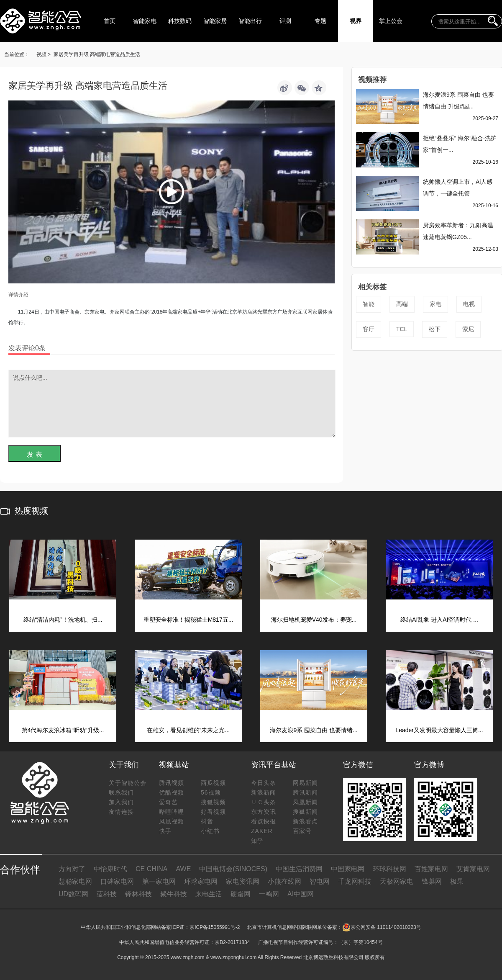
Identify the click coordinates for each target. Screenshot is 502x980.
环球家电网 (201, 881)
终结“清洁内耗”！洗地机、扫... (63, 620)
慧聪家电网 (75, 881)
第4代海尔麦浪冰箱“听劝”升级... (63, 730)
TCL (402, 329)
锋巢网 (432, 881)
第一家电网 (159, 881)
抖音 (207, 821)
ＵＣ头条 (264, 802)
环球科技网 (389, 869)
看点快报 (264, 821)
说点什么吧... (172, 404)
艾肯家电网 (473, 869)
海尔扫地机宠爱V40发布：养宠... (314, 620)
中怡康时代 (110, 869)
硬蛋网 (241, 894)
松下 (435, 329)
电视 (469, 304)
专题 (320, 21)
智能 (369, 304)
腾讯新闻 (305, 792)
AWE (183, 869)
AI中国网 (301, 894)
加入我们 (121, 802)
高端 (402, 304)
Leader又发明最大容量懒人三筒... (439, 730)
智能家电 (145, 21)
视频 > (44, 54)
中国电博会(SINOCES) (233, 869)
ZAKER (262, 831)
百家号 (302, 831)
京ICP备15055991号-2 (215, 927)
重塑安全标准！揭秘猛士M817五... (188, 620)
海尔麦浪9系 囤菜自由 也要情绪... (314, 730)
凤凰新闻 (305, 802)
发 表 (34, 454)
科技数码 (180, 21)
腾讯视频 (172, 783)
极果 (457, 881)
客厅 (369, 329)
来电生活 (209, 894)
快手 (165, 831)
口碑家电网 (117, 881)
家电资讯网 (243, 881)
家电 (435, 304)
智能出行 (250, 21)
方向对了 (72, 869)
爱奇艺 (168, 802)
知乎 (257, 841)
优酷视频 (172, 792)
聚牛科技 (174, 894)
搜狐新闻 (305, 812)
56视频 (211, 792)
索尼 (468, 329)
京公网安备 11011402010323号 (382, 927)
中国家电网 (348, 869)
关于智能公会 (128, 783)
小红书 (210, 831)
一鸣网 (269, 894)
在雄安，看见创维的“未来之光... (188, 730)
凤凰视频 (172, 821)
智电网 (320, 881)
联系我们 (121, 792)
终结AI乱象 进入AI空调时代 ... (439, 620)
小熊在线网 (284, 881)
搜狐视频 (213, 802)
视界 (356, 21)
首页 (110, 21)
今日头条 (264, 783)
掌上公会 (391, 21)
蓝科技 (107, 894)
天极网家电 (397, 881)
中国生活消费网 (299, 869)
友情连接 (121, 812)
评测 (285, 21)
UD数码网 (73, 894)
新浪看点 (305, 821)
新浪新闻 (264, 792)
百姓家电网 (431, 869)
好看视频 (213, 812)
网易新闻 (305, 783)
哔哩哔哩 (172, 812)
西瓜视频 (213, 783)
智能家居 (215, 21)
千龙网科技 (355, 881)
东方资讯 (264, 812)
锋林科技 (138, 894)
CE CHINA (151, 869)
